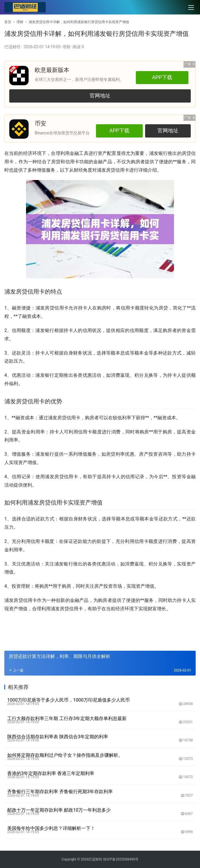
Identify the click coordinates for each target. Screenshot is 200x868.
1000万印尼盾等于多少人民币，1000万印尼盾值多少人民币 (68, 700)
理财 (66, 47)
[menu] (191, 8)
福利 (14, 384)
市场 (117, 586)
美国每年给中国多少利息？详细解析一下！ (51, 828)
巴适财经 (12, 47)
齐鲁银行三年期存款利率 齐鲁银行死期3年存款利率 (60, 792)
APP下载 (162, 77)
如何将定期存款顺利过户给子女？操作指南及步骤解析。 (65, 755)
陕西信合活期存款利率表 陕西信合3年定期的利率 (58, 737)
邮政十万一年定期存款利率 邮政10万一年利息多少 (59, 810)
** (175, 162)
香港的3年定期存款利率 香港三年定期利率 (51, 773)
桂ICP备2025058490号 (120, 859)
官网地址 (100, 96)
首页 (8, 22)
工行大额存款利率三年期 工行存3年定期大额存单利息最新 (67, 718)
